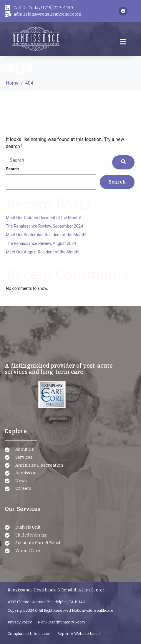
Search (12, 169)
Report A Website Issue (79, 634)
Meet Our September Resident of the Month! (46, 235)
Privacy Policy (20, 622)
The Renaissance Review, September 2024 (44, 226)
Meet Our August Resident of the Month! (43, 252)
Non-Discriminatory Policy (62, 622)
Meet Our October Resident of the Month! (43, 218)
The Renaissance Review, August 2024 (41, 243)
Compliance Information (30, 634)
